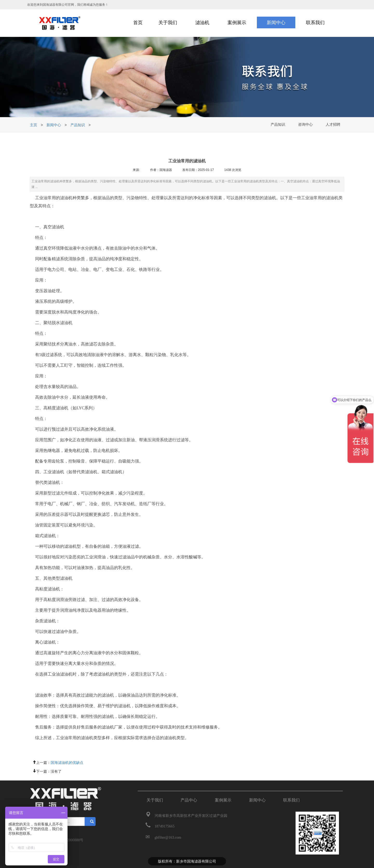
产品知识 (78, 125)
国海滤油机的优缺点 (67, 762)
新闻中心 (54, 125)
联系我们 (291, 800)
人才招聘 (333, 125)
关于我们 (155, 800)
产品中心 (189, 800)
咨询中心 (305, 125)
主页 (34, 125)
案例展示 (223, 800)
